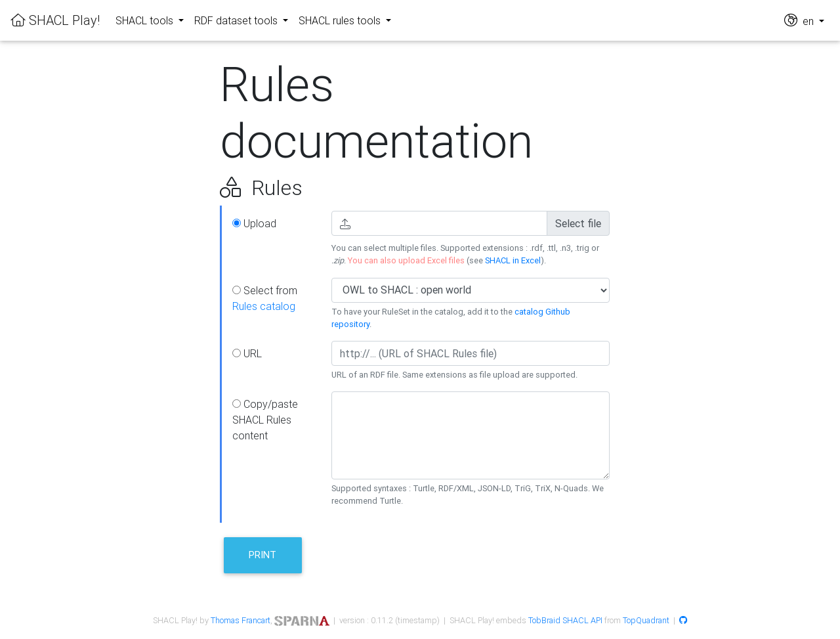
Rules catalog (264, 306)
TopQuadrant (646, 620)
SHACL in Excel (513, 260)
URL (247, 353)
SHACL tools (146, 20)
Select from (265, 298)
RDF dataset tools (237, 20)
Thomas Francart (241, 620)
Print (262, 555)
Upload (254, 223)
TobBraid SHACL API (565, 620)
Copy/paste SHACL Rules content (265, 420)
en (800, 20)
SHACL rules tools (341, 20)
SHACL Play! (55, 20)
